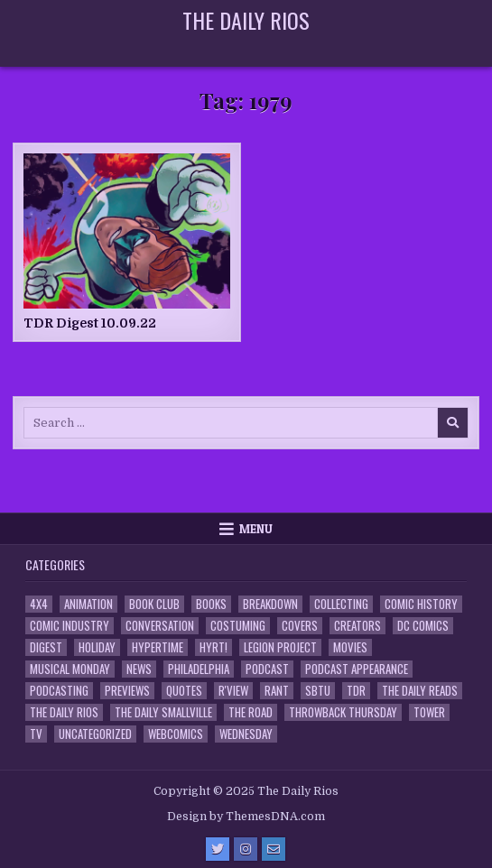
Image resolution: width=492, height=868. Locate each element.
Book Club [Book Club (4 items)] (154, 604)
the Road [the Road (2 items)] (251, 712)
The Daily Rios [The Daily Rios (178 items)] (64, 712)
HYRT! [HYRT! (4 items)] (214, 647)
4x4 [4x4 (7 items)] (39, 604)
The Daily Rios (246, 20)
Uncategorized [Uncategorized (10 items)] (95, 734)
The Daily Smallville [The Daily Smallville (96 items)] (163, 712)
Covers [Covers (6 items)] (300, 626)
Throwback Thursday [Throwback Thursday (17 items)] (343, 712)
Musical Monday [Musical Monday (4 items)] (70, 669)
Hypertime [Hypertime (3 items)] (158, 647)
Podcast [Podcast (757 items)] (267, 669)
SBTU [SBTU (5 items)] (318, 691)
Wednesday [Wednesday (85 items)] (246, 734)
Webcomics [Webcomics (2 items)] (176, 734)
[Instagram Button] (246, 849)
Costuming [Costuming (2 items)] (238, 626)
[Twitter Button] (218, 849)
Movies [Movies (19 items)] (350, 647)
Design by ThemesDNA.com (246, 817)
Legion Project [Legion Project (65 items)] (280, 647)
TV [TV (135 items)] (36, 734)
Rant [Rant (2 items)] (277, 691)
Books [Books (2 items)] (211, 604)
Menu (256, 529)
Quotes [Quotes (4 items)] (184, 691)
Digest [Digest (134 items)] (46, 647)
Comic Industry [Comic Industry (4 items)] (70, 626)
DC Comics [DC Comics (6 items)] (423, 626)
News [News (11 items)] (139, 669)
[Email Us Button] (274, 849)
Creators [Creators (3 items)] (357, 626)
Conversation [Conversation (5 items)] (160, 626)
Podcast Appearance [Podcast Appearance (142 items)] (357, 669)
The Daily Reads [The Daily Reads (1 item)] (420, 691)
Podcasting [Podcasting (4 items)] (59, 691)
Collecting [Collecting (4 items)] (341, 604)
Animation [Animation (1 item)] (88, 604)
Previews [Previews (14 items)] (127, 691)
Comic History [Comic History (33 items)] (421, 604)
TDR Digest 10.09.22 (90, 323)
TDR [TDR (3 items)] (356, 691)
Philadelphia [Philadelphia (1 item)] (199, 669)
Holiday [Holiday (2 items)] (97, 647)
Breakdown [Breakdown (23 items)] (270, 604)
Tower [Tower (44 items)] (429, 712)
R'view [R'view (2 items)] (233, 691)
